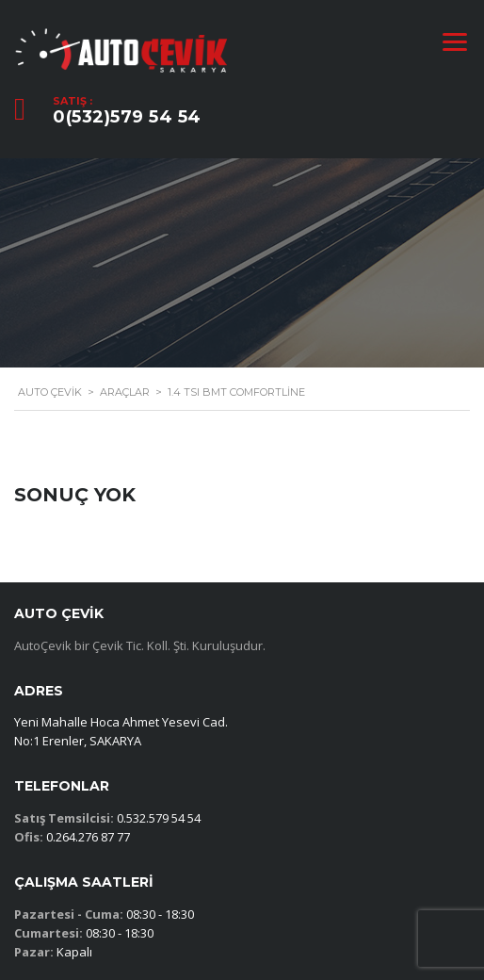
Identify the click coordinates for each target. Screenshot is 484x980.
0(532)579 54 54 (127, 117)
